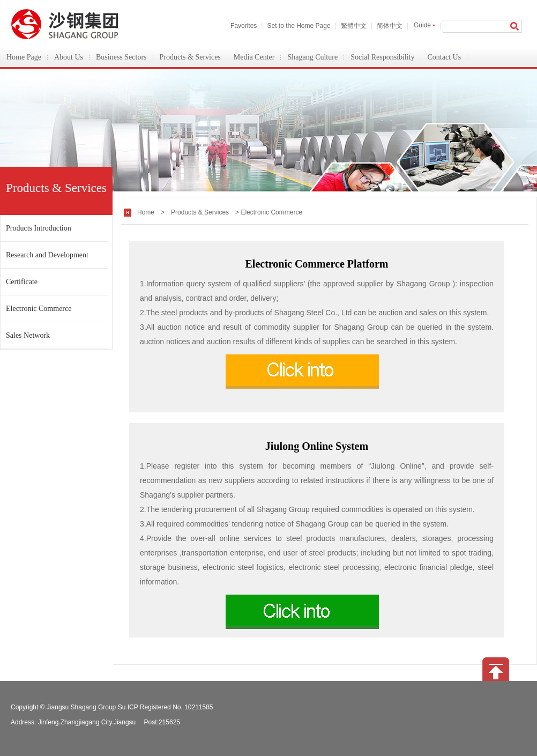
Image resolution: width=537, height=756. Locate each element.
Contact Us (445, 57)
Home (146, 212)
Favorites (244, 26)
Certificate (22, 282)
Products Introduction (39, 228)
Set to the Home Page (299, 26)
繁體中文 (354, 26)
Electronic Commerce (39, 309)
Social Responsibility (382, 57)
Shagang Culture (312, 57)
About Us (69, 57)
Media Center (254, 57)
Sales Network (28, 335)
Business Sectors (121, 57)
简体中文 (390, 26)
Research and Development (47, 255)
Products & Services (190, 57)
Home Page (24, 57)
